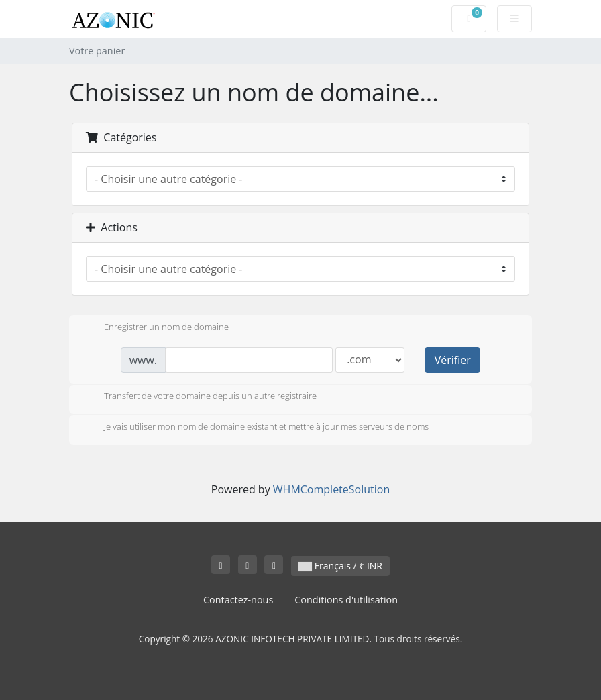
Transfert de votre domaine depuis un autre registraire (200, 397)
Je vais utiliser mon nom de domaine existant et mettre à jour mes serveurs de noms (256, 428)
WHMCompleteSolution (331, 489)
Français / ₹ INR (340, 566)
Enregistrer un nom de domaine (156, 328)
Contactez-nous (238, 600)
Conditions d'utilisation (346, 600)
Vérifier (453, 360)
